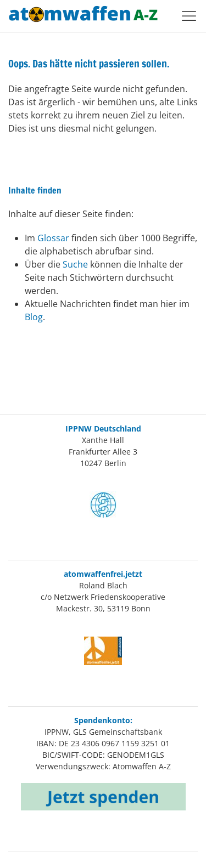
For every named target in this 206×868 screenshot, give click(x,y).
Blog (34, 317)
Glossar (54, 238)
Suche (76, 264)
